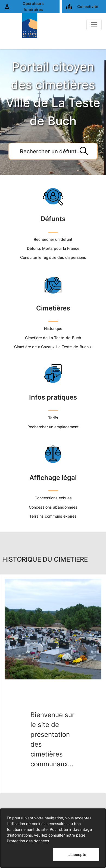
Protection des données (28, 841)
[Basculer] (94, 25)
